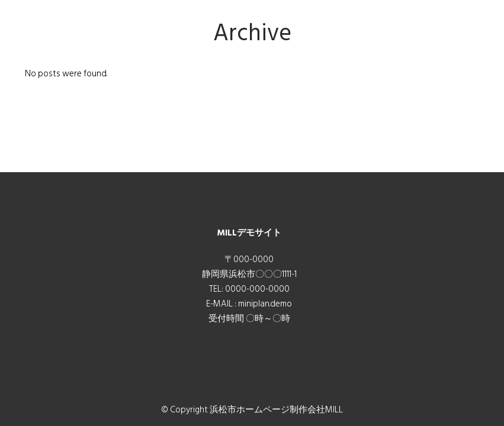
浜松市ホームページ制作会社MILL (276, 410)
